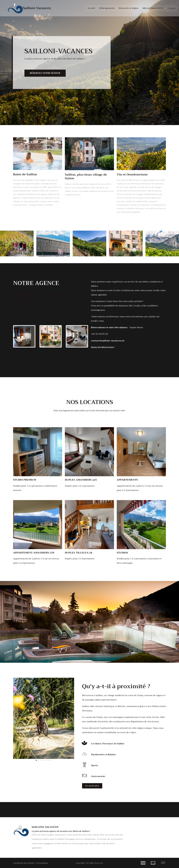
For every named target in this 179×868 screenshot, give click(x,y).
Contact (172, 8)
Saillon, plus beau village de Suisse (86, 177)
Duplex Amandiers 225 (81, 480)
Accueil (91, 8)
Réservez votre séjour (45, 73)
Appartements (127, 480)
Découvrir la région (129, 8)
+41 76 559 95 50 (99, 334)
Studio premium (25, 480)
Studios (122, 553)
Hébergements (107, 8)
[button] (3, 243)
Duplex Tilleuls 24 (79, 553)
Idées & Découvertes (153, 8)
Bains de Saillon (25, 174)
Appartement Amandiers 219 (34, 553)
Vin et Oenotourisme (132, 174)
